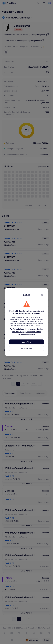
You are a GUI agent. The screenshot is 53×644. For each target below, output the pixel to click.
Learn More (27, 342)
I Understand (26, 348)
